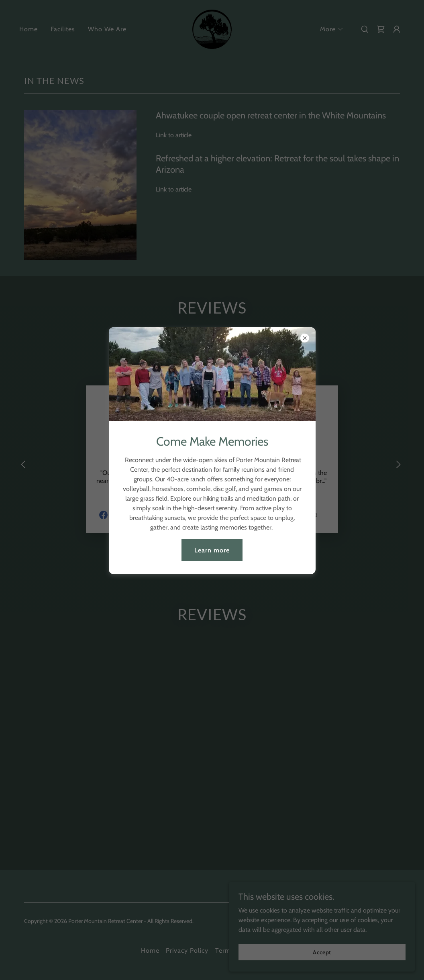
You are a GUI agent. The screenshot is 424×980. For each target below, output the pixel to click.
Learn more (212, 550)
